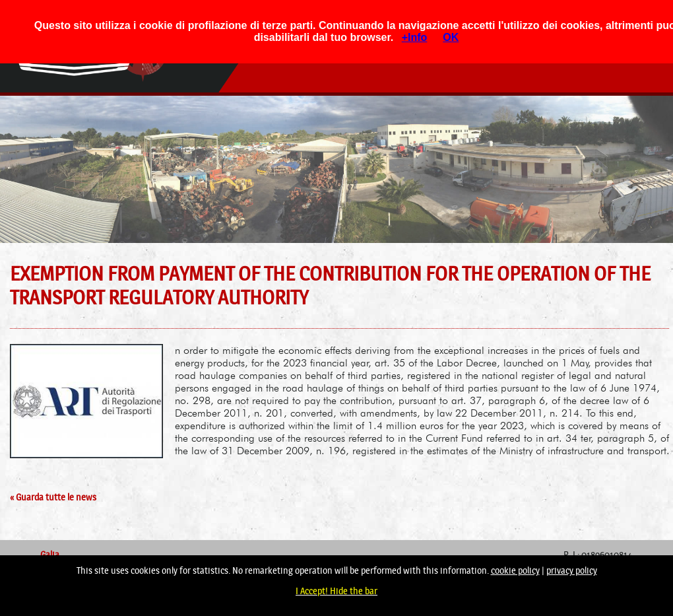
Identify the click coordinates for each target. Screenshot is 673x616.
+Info (415, 37)
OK (451, 37)
